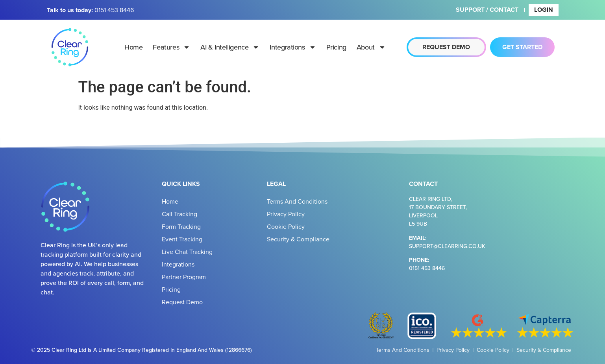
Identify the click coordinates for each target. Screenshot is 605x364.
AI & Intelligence (230, 47)
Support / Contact (487, 10)
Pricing (336, 47)
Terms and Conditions (297, 201)
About (371, 47)
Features (171, 47)
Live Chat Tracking (187, 252)
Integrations (293, 47)
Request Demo (182, 302)
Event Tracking (182, 239)
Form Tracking (181, 226)
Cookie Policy (286, 226)
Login (544, 10)
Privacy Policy (286, 214)
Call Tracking (179, 214)
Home (133, 47)
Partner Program (184, 277)
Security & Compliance (298, 239)
